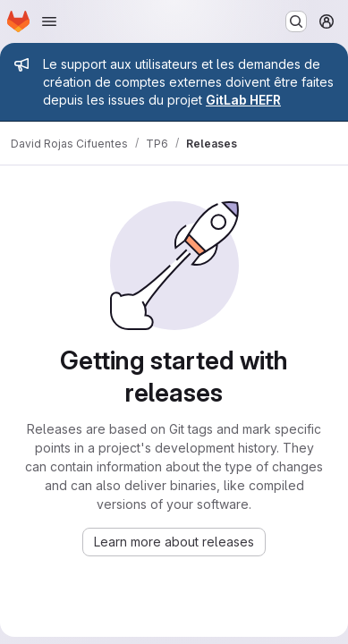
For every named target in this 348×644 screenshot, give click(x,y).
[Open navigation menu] (49, 21)
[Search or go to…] (296, 21)
